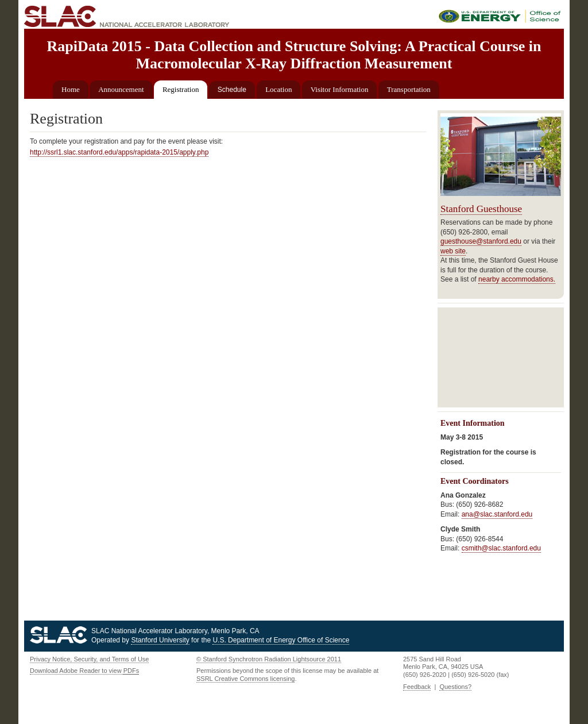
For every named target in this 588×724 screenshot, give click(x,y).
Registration (181, 89)
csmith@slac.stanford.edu (501, 548)
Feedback (417, 687)
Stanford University (160, 640)
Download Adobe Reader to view (84, 671)
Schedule (232, 90)
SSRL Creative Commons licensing (245, 679)
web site (453, 251)
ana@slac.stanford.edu (497, 514)
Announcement (121, 89)
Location (278, 89)
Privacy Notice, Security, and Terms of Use (89, 659)
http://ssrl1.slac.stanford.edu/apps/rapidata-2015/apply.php (119, 152)
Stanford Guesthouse (481, 209)
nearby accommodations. (517, 279)
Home (71, 89)
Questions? (455, 687)
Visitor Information (340, 89)
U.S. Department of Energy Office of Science (281, 640)
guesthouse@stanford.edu (481, 241)
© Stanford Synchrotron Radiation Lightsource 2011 (269, 659)
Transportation (409, 89)
